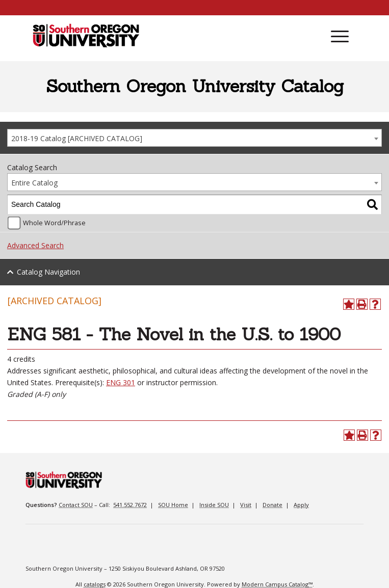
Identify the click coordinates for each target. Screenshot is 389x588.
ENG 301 (121, 382)
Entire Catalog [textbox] (34, 183)
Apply (301, 505)
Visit (246, 505)
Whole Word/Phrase (54, 223)
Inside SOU (214, 505)
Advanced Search (35, 245)
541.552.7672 (130, 505)
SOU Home (173, 505)
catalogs (95, 584)
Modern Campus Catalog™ (277, 584)
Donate (273, 505)
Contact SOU (76, 505)
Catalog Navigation (48, 272)
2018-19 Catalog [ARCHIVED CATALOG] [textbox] (77, 138)
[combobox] (194, 138)
